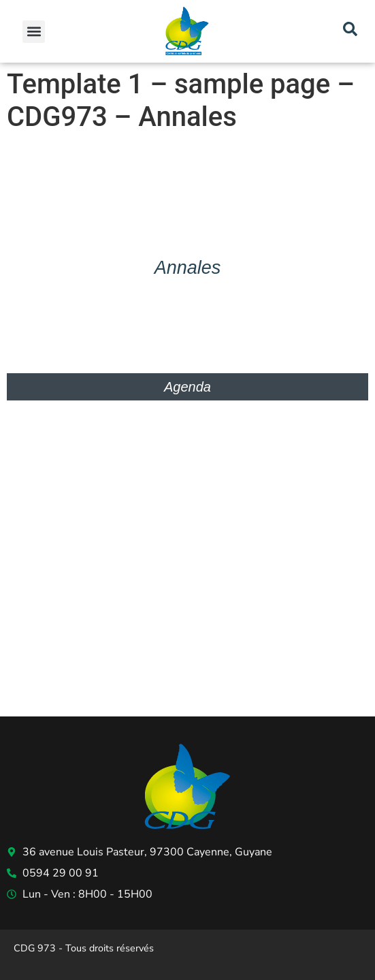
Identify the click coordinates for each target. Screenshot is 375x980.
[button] (34, 32)
